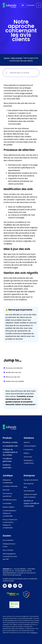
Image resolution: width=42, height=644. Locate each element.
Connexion (31, 5)
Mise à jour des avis (13, 377)
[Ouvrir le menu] (39, 5)
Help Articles (16, 58)
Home (6, 58)
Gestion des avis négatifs (15, 381)
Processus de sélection (14, 368)
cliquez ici (34, 633)
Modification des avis (13, 372)
